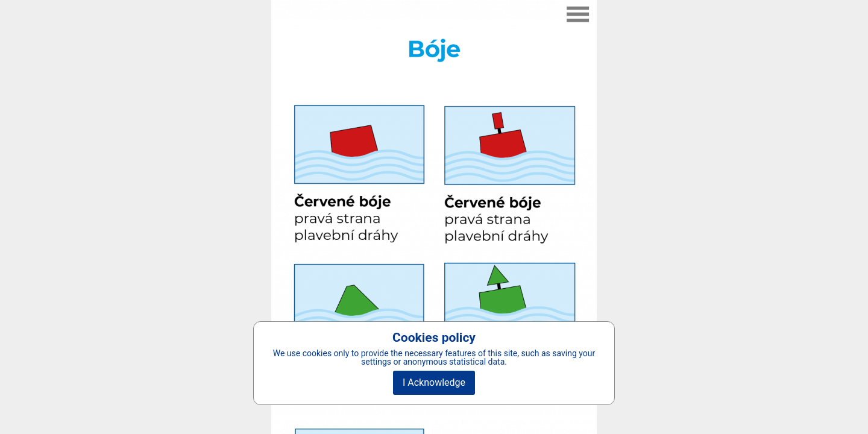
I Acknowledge (434, 382)
